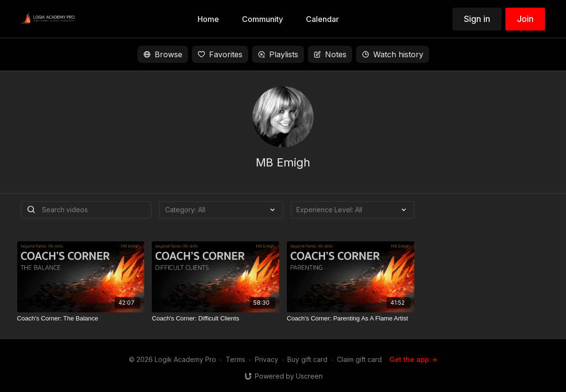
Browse (163, 54)
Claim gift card (359, 359)
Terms (236, 359)
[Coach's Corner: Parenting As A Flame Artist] (351, 319)
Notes (330, 54)
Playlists (278, 54)
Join (525, 19)
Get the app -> (413, 359)
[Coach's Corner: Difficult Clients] (215, 319)
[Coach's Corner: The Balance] (81, 319)
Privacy (267, 359)
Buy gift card (307, 359)
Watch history (393, 54)
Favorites (220, 54)
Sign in (477, 19)
